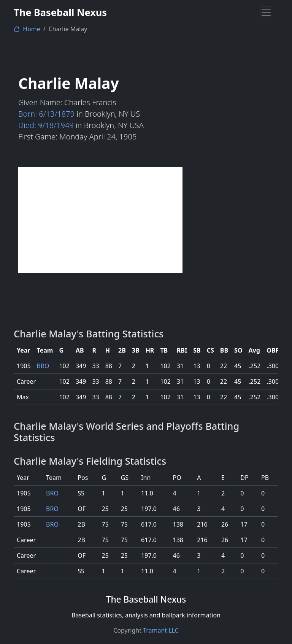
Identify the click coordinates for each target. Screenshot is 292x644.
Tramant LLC (161, 630)
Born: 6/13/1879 (46, 114)
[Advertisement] (100, 220)
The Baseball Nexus (60, 12)
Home (27, 29)
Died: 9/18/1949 (46, 125)
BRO (43, 366)
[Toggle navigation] (266, 12)
